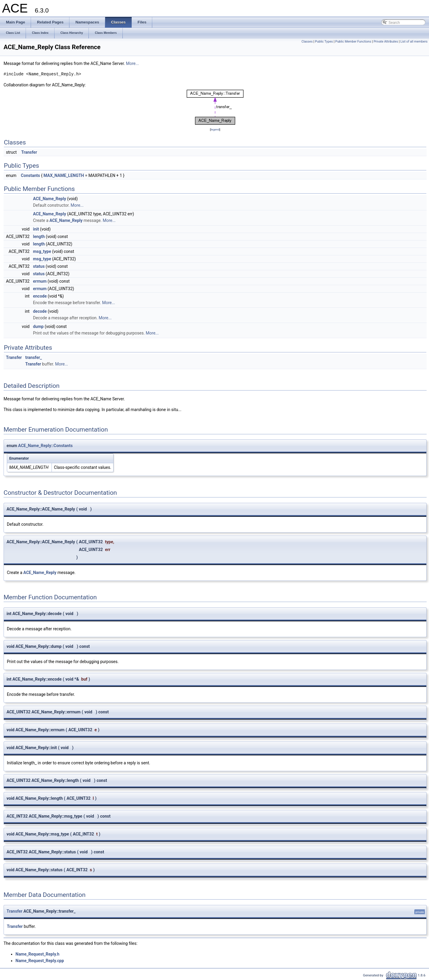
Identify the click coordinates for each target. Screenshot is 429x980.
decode (40, 311)
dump (38, 326)
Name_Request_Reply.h (37, 954)
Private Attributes (386, 42)
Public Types (324, 42)
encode (40, 296)
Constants (30, 175)
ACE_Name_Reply (50, 199)
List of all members (414, 42)
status (39, 266)
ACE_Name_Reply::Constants (45, 446)
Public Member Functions (353, 42)
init (36, 229)
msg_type (42, 251)
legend (215, 129)
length (39, 237)
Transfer (29, 152)
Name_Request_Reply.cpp (40, 961)
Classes (307, 42)
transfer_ (34, 357)
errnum (40, 281)
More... (132, 63)
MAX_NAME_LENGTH (64, 175)
